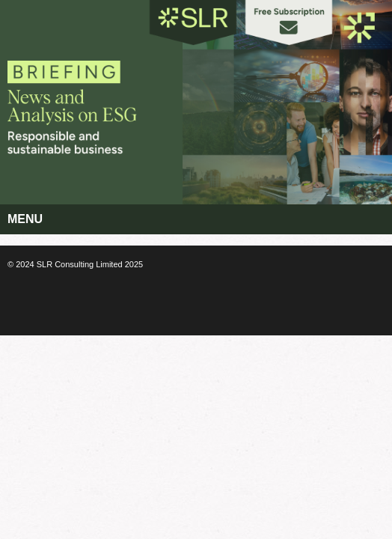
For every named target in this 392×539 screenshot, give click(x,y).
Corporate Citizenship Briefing (92, 94)
